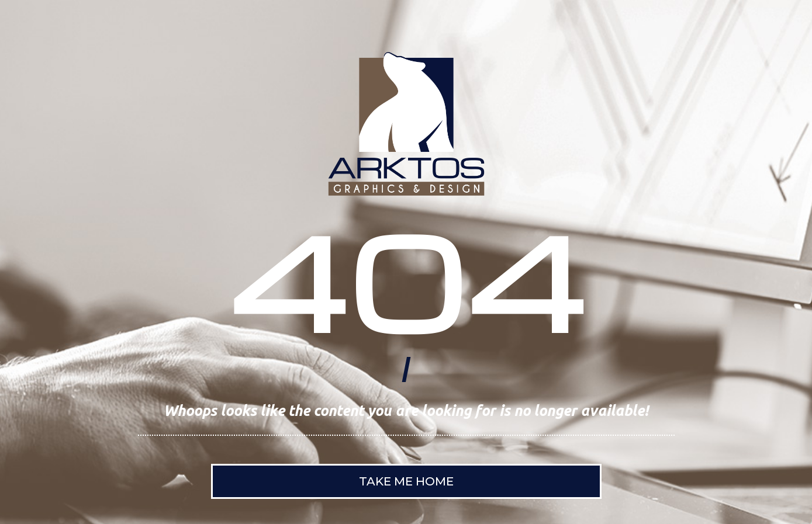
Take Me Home (406, 481)
